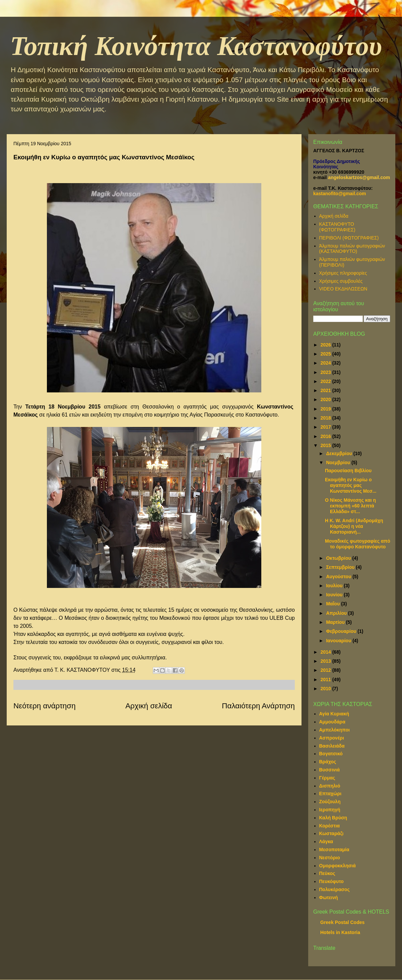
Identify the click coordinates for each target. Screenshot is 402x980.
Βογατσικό (331, 754)
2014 (326, 652)
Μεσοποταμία (334, 850)
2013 (326, 661)
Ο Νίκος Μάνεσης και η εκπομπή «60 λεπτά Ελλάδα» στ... (350, 506)
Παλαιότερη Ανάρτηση (258, 706)
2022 (326, 381)
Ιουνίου (335, 595)
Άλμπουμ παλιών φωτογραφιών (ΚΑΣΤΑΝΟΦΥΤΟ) (352, 249)
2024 (326, 363)
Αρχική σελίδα (149, 706)
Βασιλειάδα (332, 746)
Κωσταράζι (331, 833)
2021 (326, 390)
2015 (326, 445)
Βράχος (328, 762)
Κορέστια (330, 826)
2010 (326, 689)
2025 (326, 354)
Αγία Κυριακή (334, 714)
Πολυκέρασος (334, 889)
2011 (326, 679)
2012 (326, 670)
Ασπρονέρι (332, 738)
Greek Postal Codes (342, 922)
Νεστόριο (330, 858)
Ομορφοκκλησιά (338, 866)
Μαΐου (333, 604)
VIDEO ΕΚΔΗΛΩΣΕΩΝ (343, 289)
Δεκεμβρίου (340, 453)
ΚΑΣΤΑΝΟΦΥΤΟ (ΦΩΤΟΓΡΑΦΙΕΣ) (337, 227)
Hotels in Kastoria (340, 932)
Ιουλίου (335, 586)
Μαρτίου (336, 622)
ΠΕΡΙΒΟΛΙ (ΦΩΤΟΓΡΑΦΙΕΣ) (349, 238)
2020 (326, 399)
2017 (326, 427)
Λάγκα (326, 841)
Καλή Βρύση (333, 818)
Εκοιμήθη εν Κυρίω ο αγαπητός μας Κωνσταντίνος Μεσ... (351, 485)
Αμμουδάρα (332, 722)
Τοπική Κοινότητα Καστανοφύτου (196, 46)
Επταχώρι (330, 794)
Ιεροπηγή (330, 810)
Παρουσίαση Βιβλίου (348, 471)
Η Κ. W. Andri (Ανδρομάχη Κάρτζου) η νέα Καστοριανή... (354, 526)
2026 (326, 345)
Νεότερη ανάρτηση (45, 706)
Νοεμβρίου (339, 462)
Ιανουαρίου (339, 641)
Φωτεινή (329, 897)
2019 (326, 409)
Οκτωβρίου (339, 558)
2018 (326, 418)
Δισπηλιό (330, 786)
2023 (326, 372)
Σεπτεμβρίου (341, 567)
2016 (326, 436)
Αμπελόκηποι (334, 730)
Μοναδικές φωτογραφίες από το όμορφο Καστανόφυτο (358, 544)
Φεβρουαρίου (342, 631)
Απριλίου (337, 613)
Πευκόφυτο (331, 881)
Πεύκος (327, 873)
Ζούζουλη (330, 802)
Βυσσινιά (330, 770)
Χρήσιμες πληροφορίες (343, 273)
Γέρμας (327, 778)
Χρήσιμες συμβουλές (341, 281)
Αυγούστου (339, 577)
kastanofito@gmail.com (340, 194)
